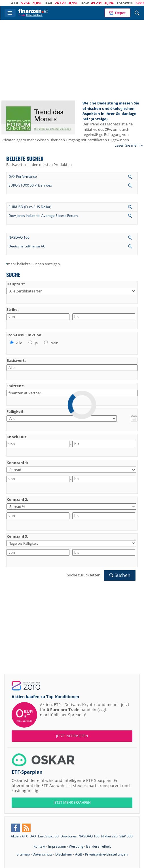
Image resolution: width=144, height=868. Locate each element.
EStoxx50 (131, 3)
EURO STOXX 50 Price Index (30, 185)
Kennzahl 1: (17, 463)
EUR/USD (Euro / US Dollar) (30, 207)
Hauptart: (16, 284)
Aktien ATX (19, 836)
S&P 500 (126, 836)
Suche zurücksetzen (84, 575)
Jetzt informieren (72, 736)
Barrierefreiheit (99, 846)
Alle (15, 343)
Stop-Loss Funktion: (25, 335)
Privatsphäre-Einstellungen (106, 854)
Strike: (13, 309)
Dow (91, 3)
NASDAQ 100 (19, 237)
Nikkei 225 (109, 836)
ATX (21, 3)
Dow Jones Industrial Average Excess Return (43, 216)
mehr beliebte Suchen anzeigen (33, 264)
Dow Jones (69, 836)
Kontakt (39, 846)
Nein (51, 343)
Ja (33, 343)
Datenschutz (43, 854)
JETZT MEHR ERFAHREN (72, 802)
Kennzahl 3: (17, 536)
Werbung (76, 846)
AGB (79, 854)
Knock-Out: (17, 437)
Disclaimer (64, 854)
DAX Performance (23, 177)
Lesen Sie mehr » (129, 145)
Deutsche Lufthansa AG (27, 246)
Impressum (57, 846)
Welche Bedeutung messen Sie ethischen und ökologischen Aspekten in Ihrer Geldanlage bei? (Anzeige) (111, 111)
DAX (54, 3)
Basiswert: (16, 360)
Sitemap (23, 854)
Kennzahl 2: (17, 499)
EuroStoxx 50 (48, 836)
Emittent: (15, 386)
